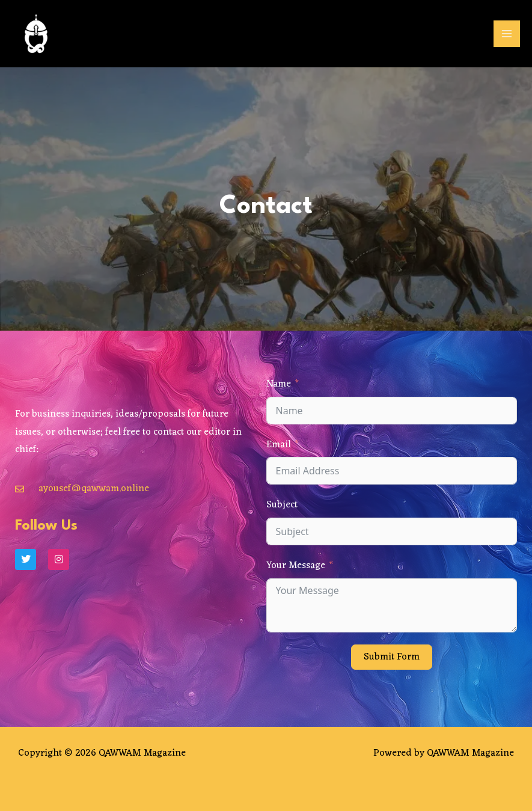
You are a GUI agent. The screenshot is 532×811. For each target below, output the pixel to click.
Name (279, 384)
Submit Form (392, 657)
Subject (282, 505)
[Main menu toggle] (507, 34)
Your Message (296, 566)
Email (279, 445)
